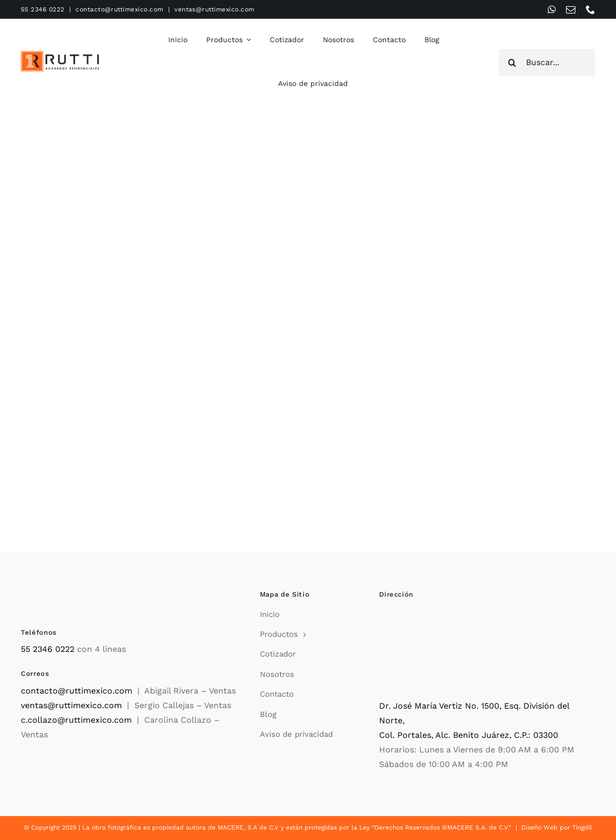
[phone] (590, 9)
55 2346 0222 (43, 9)
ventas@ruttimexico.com (215, 9)
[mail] (571, 9)
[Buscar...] (547, 63)
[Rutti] (60, 55)
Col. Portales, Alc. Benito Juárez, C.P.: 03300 (469, 735)
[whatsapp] (552, 9)
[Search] (512, 63)
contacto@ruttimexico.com (120, 9)
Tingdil (582, 827)
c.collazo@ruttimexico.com (76, 720)
